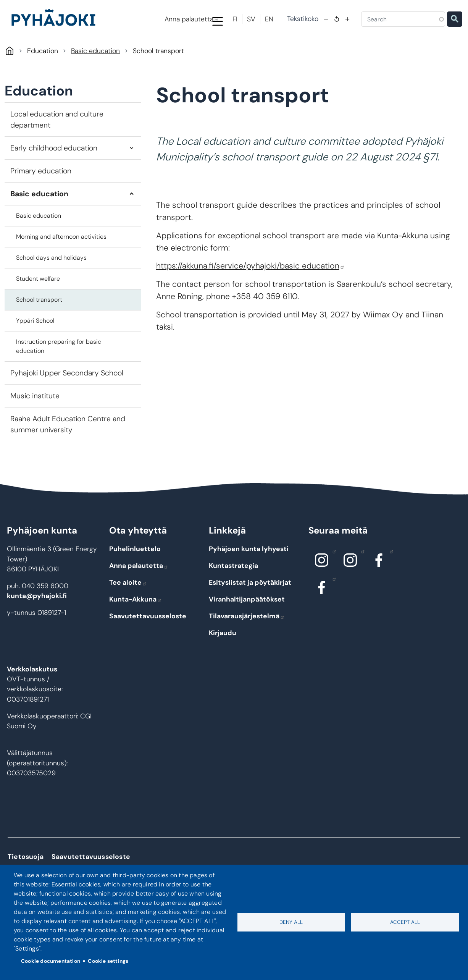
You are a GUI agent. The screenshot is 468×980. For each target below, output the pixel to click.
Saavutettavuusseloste (148, 648)
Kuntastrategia (233, 598)
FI (235, 19)
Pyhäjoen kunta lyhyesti (249, 581)
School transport (39, 332)
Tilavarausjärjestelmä (247, 648)
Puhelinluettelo (135, 581)
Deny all (291, 922)
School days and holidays (51, 290)
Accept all (405, 922)
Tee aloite (128, 615)
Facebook (390, 584)
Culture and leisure (340, 54)
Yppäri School (35, 353)
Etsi (455, 19)
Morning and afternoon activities (61, 269)
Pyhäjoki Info (39, 54)
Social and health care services (261, 54)
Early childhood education (54, 180)
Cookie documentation (51, 961)
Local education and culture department (57, 152)
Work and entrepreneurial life (418, 54)
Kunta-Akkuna (136, 632)
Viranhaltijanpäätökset (247, 632)
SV (251, 19)
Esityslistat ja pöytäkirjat (250, 615)
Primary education (41, 203)
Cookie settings (108, 961)
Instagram (332, 584)
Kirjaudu (223, 665)
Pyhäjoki (9, 83)
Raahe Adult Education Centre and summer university (68, 457)
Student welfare (38, 311)
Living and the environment (111, 54)
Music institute (35, 428)
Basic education (95, 83)
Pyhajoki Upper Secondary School (67, 405)
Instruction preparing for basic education (59, 379)
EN (269, 19)
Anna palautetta (192, 19)
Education (183, 54)
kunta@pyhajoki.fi (37, 628)
